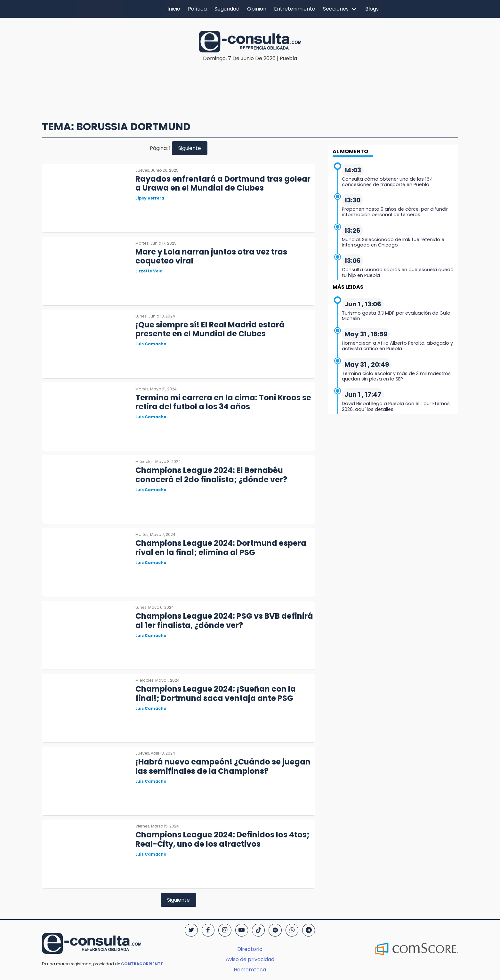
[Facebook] (208, 930)
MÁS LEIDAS (348, 287)
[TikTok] (258, 930)
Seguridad (227, 9)
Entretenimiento (295, 9)
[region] (250, 82)
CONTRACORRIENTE (142, 964)
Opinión (257, 9)
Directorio (250, 949)
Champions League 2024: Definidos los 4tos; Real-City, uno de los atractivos (222, 839)
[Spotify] (275, 930)
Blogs (372, 9)
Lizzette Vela (149, 271)
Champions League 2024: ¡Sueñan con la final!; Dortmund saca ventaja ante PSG (216, 694)
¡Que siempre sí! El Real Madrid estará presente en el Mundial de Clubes (210, 329)
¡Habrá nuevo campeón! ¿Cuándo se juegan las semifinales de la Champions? (223, 766)
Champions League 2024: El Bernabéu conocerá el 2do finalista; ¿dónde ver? (211, 475)
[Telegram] (309, 930)
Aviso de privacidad (250, 959)
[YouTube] (242, 930)
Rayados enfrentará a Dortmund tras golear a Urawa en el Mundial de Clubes (223, 184)
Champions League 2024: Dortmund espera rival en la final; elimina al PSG (221, 548)
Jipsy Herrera (150, 198)
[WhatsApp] (292, 930)
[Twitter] (191, 930)
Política (197, 9)
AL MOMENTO (350, 151)
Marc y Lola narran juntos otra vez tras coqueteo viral (211, 256)
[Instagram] (225, 930)
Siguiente (190, 148)
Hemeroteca (250, 970)
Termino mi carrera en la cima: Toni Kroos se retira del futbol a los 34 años (223, 402)
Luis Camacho (151, 344)
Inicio (174, 9)
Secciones (336, 9)
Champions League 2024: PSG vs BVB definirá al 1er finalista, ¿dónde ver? (224, 621)
